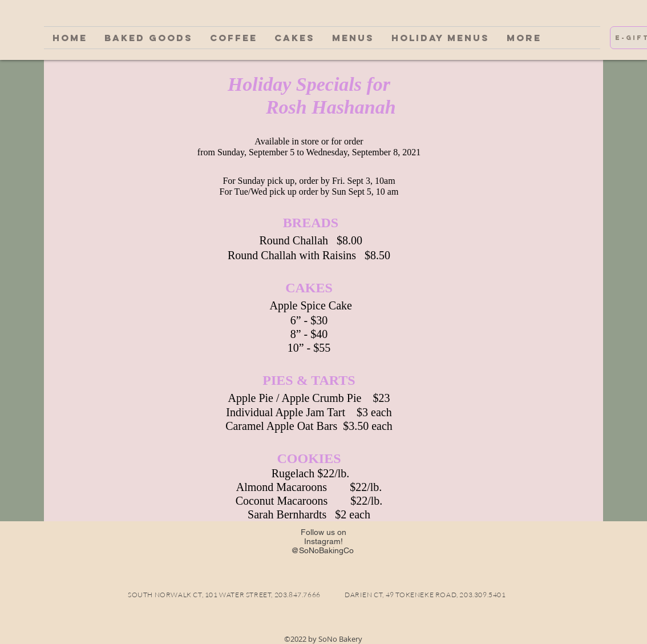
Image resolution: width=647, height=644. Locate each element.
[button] (149, 38)
